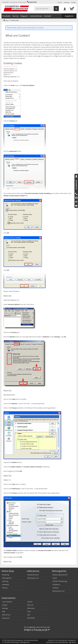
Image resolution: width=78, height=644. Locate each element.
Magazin (24, 16)
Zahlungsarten (7, 578)
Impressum (6, 618)
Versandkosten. (63, 642)
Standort (60, 2)
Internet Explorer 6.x (10, 71)
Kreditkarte (56, 585)
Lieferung (5, 581)
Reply (76, 202)
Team (29, 611)
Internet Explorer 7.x (10, 69)
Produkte (6, 16)
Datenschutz (6, 615)
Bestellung (5, 575)
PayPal (55, 578)
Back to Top (7, 296)
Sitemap (5, 588)
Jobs (29, 615)
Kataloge (73, 2)
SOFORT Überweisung (60, 581)
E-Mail (76, 198)
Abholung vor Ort (33, 578)
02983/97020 (33, 2)
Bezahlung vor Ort (58, 591)
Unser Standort (7, 602)
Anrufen (76, 194)
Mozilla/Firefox (8, 73)
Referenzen (31, 608)
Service (15, 16)
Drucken (76, 206)
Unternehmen (36, 16)
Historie (30, 602)
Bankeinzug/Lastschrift (60, 575)
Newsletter (67, 2)
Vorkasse (56, 588)
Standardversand (33, 575)
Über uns (30, 605)
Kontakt (48, 16)
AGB (3, 611)
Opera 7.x (7, 75)
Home (7, 20)
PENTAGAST (31, 618)
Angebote (69, 16)
